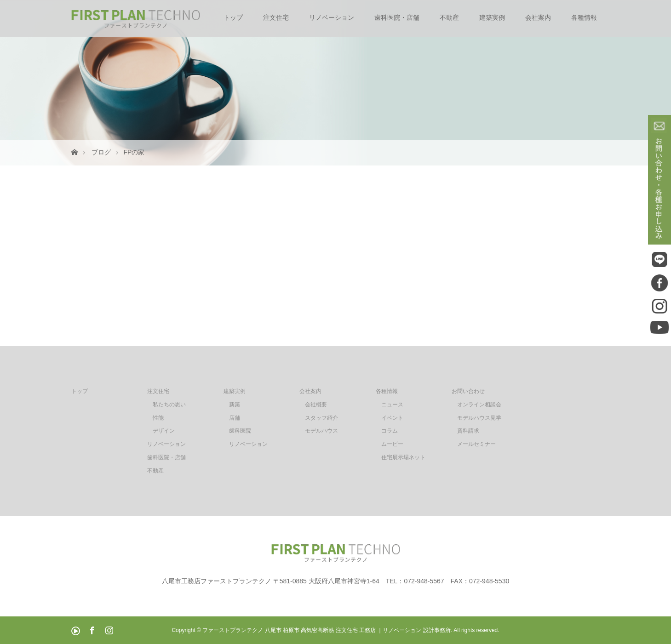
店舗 (235, 418)
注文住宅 (276, 17)
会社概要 (316, 405)
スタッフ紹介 (321, 418)
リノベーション (332, 17)
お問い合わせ (468, 391)
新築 (235, 405)
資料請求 (468, 431)
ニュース (392, 405)
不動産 (449, 17)
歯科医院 (240, 431)
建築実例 (492, 17)
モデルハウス (321, 431)
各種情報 (584, 17)
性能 (158, 418)
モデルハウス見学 (479, 418)
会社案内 (538, 17)
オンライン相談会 (479, 405)
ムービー (392, 444)
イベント (392, 418)
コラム (390, 431)
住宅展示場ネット (403, 457)
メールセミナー (476, 444)
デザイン (164, 431)
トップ (233, 17)
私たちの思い (169, 405)
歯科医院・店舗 (397, 17)
